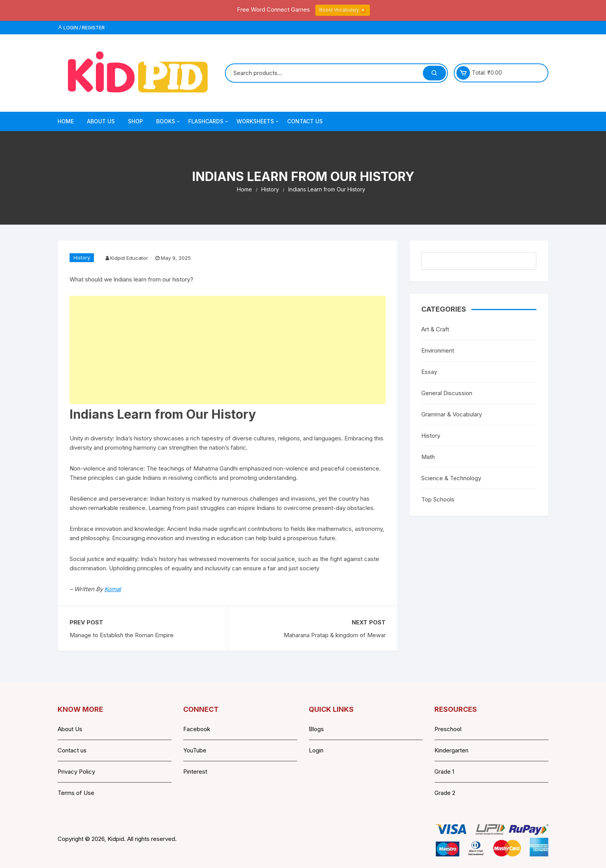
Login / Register (81, 28)
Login (316, 750)
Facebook (197, 729)
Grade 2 (445, 793)
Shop (135, 121)
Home (66, 121)
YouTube (195, 750)
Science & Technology (451, 478)
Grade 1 (444, 772)
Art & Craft (435, 329)
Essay (429, 372)
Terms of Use (76, 793)
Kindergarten (451, 750)
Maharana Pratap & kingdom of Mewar (335, 635)
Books (169, 121)
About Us (101, 121)
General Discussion (447, 393)
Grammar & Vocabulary (452, 414)
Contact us (72, 750)
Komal (113, 589)
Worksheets (258, 121)
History (82, 258)
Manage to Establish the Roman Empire (122, 635)
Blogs (316, 729)
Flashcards (209, 121)
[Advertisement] (228, 350)
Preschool (448, 729)
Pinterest (195, 772)
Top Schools (438, 499)
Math (428, 457)
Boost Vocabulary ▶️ (343, 10)
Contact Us (305, 121)
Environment (438, 350)
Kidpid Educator (129, 258)
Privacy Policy (76, 772)
